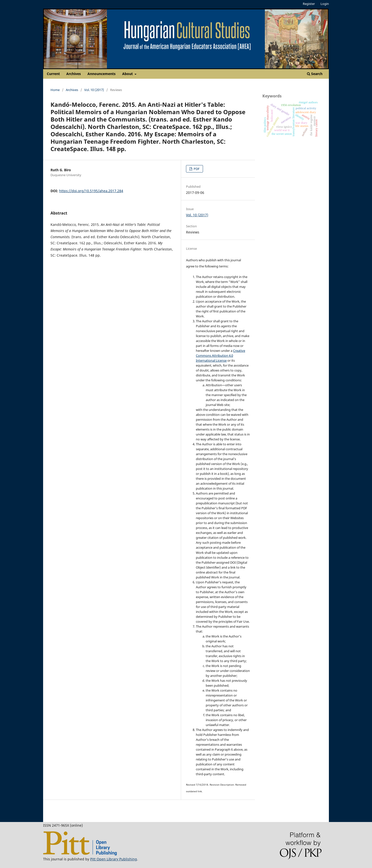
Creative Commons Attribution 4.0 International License (220, 356)
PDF (196, 169)
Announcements (101, 74)
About (128, 74)
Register (309, 4)
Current (53, 74)
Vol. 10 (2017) (94, 90)
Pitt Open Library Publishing (114, 859)
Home (55, 90)
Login (325, 4)
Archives (74, 74)
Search (315, 74)
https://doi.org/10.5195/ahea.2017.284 (91, 191)
